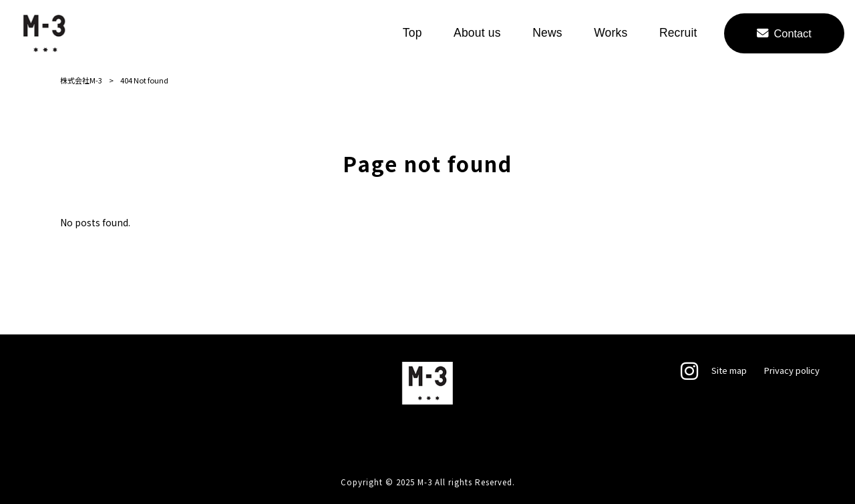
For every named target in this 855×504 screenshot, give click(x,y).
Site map (729, 370)
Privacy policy (792, 370)
